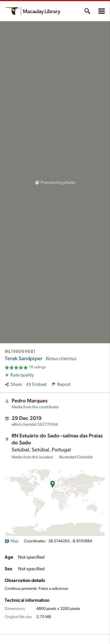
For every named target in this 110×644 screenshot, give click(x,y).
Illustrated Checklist (76, 457)
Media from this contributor (35, 407)
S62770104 (35, 425)
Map (11, 541)
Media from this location (32, 457)
